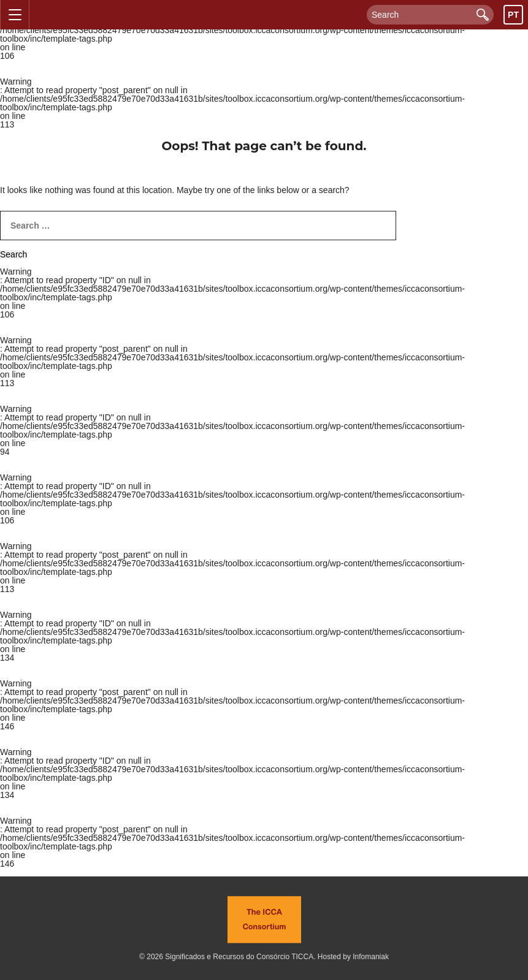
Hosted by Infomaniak (353, 957)
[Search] (430, 15)
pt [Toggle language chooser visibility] (513, 15)
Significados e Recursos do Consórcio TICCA (239, 957)
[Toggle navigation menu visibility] (15, 15)
